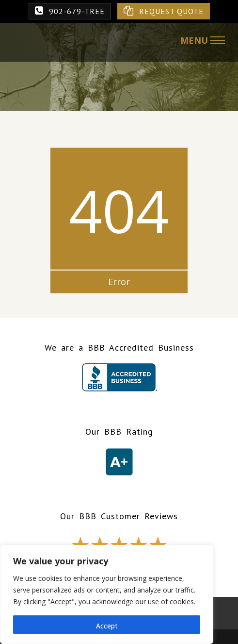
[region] (107, 594)
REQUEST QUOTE (164, 11)
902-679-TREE (70, 11)
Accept (107, 626)
